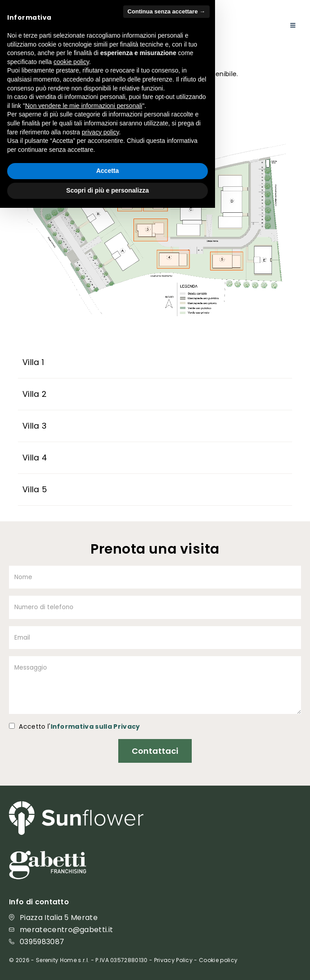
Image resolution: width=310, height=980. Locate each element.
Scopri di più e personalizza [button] (108, 963)
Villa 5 (35, 489)
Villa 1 (33, 362)
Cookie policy (218, 960)
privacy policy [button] (101, 904)
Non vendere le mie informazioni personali (84, 878)
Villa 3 (35, 426)
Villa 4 (35, 458)
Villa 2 (35, 394)
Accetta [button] (108, 943)
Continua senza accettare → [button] (166, 784)
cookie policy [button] (71, 834)
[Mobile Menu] (293, 26)
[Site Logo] (36, 23)
